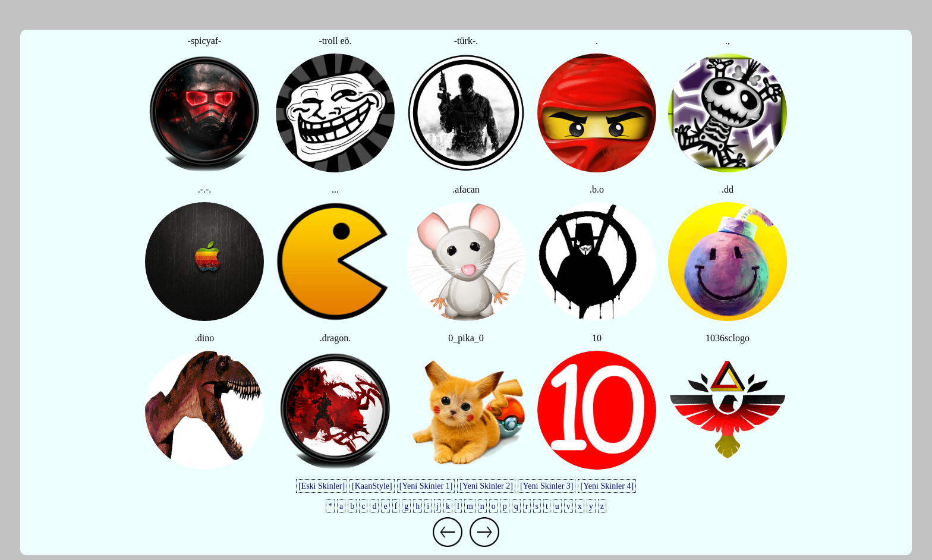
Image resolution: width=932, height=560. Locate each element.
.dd (728, 189)
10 (597, 338)
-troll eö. (335, 41)
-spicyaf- (205, 41)
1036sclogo (728, 338)
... (335, 189)
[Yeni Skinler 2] (486, 486)
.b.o (597, 189)
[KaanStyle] (372, 486)
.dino (204, 338)
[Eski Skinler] (322, 486)
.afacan (466, 189)
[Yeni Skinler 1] (426, 486)
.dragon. (335, 338)
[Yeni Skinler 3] (547, 486)
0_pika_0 (466, 338)
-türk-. (466, 41)
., (728, 41)
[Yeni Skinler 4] (607, 486)
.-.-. (205, 189)
